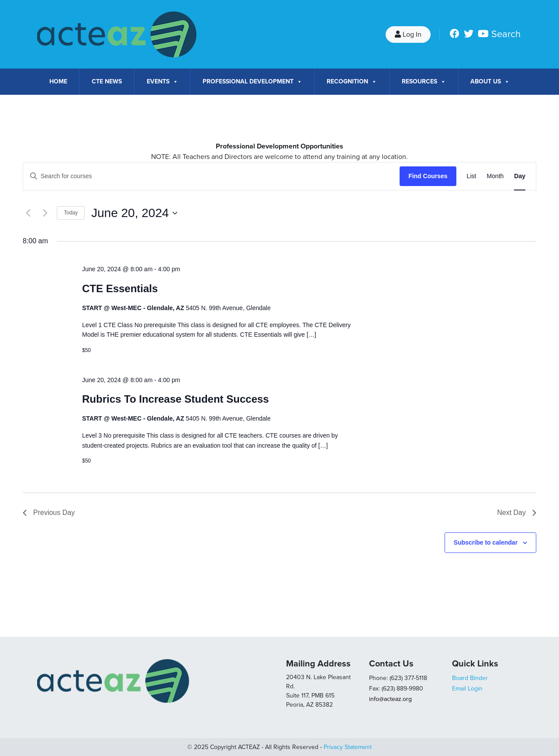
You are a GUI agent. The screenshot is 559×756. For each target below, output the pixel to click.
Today (71, 213)
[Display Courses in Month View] (495, 176)
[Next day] (45, 213)
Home (58, 81)
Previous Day (49, 513)
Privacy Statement (348, 747)
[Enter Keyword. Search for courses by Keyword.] (211, 176)
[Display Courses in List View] (472, 176)
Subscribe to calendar (486, 542)
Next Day (517, 513)
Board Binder (470, 678)
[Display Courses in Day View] (520, 176)
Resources (424, 82)
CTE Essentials (120, 288)
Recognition (352, 82)
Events (162, 82)
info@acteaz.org (390, 699)
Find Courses (428, 176)
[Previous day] (28, 213)
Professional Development (252, 82)
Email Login (467, 689)
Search (506, 34)
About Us (490, 82)
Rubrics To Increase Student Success (176, 399)
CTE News (107, 81)
